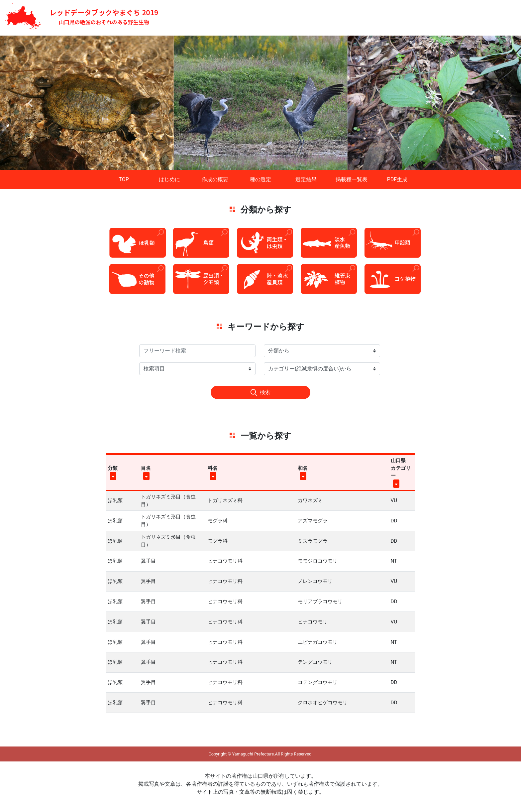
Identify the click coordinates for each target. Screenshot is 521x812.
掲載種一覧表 (352, 179)
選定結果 (306, 179)
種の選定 (260, 179)
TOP (124, 179)
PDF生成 (397, 179)
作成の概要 (215, 179)
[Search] (197, 351)
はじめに (169, 179)
